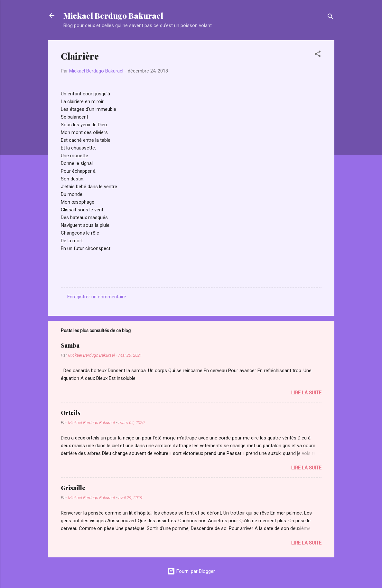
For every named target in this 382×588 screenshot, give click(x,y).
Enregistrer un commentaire (97, 297)
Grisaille (73, 488)
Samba (70, 345)
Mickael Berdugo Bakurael (113, 15)
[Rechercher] (331, 18)
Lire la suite (306, 393)
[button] (318, 55)
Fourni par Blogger (191, 571)
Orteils (71, 413)
